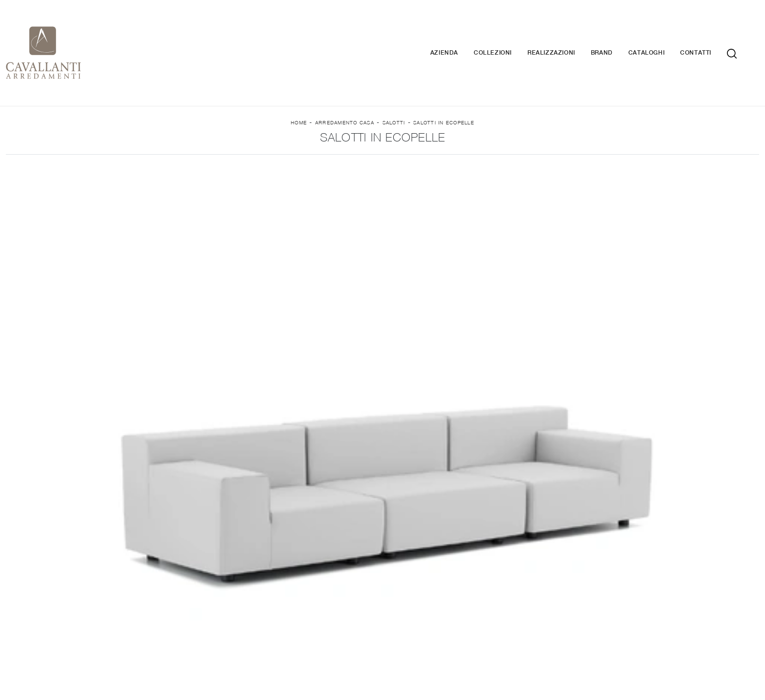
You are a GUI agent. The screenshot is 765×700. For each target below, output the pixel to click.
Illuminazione (691, 566)
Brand (616, 35)
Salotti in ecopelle (444, 100)
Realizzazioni (566, 35)
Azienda (459, 35)
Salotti (394, 100)
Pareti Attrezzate (382, 580)
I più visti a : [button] (570, 165)
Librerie (382, 566)
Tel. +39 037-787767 (491, 633)
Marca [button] (183, 165)
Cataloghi (661, 35)
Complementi (691, 580)
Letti (537, 566)
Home (299, 100)
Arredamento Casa (345, 100)
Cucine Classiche (228, 594)
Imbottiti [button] (254, 165)
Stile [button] (416, 165)
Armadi (537, 580)
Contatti (710, 35)
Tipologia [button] (486, 165)
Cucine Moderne (229, 580)
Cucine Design (228, 566)
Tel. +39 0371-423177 (511, 643)
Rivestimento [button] (339, 165)
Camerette (536, 594)
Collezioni (507, 35)
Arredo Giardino (691, 594)
